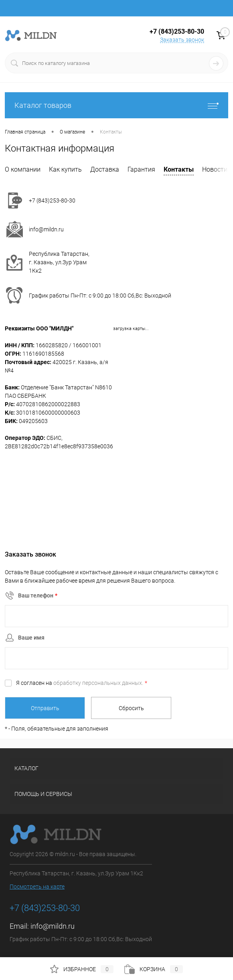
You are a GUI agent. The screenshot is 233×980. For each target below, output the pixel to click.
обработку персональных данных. (98, 683)
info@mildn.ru (46, 229)
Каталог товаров (116, 105)
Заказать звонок (182, 40)
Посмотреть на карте (37, 887)
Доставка (105, 169)
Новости (215, 169)
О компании (23, 169)
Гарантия (141, 169)
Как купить (65, 169)
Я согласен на (82, 683)
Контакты (179, 169)
